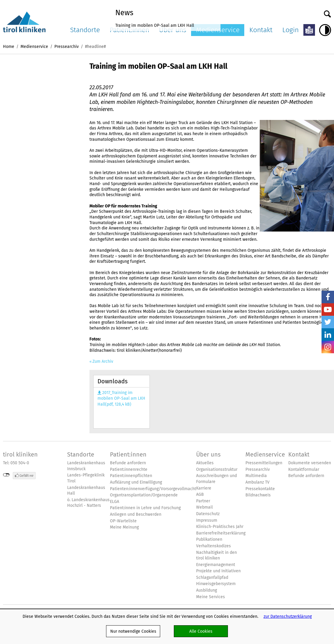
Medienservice (34, 46)
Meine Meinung (124, 527)
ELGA (115, 502)
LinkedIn (328, 334)
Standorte (85, 30)
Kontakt (261, 30)
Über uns (208, 454)
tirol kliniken (20, 454)
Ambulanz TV (257, 482)
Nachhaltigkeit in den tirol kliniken (216, 555)
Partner (203, 501)
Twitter (328, 322)
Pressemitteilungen (264, 463)
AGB (200, 494)
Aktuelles (205, 463)
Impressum (207, 520)
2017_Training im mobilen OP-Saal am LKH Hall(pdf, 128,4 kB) (121, 398)
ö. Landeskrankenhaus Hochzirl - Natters (88, 503)
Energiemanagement (216, 565)
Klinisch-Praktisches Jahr (220, 527)
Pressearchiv (67, 46)
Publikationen (209, 539)
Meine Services (211, 597)
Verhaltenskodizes (214, 546)
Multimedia (256, 476)
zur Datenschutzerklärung (288, 616)
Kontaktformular (304, 469)
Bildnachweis (258, 495)
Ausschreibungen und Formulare (216, 479)
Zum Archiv (103, 361)
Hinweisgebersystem (216, 584)
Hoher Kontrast (325, 30)
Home (9, 46)
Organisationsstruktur (217, 469)
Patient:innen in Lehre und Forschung (145, 508)
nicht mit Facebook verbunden (6, 475)
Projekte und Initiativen (218, 571)
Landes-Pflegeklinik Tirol (86, 478)
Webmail (204, 507)
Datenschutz (208, 514)
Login (290, 30)
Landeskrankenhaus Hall (86, 491)
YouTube (328, 310)
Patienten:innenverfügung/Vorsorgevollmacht (153, 489)
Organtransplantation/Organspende (144, 495)
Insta (328, 347)
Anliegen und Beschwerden (136, 514)
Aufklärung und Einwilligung (136, 482)
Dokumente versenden (310, 463)
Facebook (328, 297)
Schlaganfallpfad (212, 577)
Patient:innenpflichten (131, 476)
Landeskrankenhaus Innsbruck (86, 466)
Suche (327, 12)
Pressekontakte (260, 489)
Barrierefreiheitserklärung (221, 533)
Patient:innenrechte (129, 469)
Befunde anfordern (128, 463)
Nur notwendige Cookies (133, 631)
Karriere (204, 488)
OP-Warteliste (123, 521)
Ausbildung (207, 590)
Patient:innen (128, 454)
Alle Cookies (201, 631)
